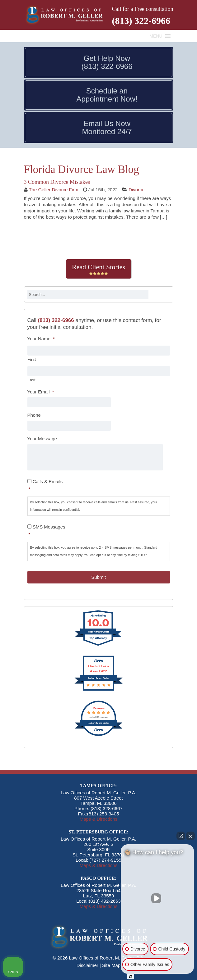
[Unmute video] (157, 898)
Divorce (136, 190)
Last (32, 380)
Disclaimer (87, 965)
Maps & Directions (99, 819)
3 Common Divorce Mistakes (57, 182)
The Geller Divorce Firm (53, 190)
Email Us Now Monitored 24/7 (107, 128)
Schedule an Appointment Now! (107, 95)
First (32, 360)
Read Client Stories (98, 269)
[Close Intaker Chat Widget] (190, 836)
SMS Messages (99, 531)
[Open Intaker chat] (131, 977)
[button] (156, 36)
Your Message (42, 439)
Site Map (111, 965)
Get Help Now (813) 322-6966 (107, 62)
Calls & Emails (99, 486)
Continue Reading (51, 234)
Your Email (41, 392)
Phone (34, 415)
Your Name (41, 339)
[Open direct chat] (181, 836)
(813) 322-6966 (141, 21)
